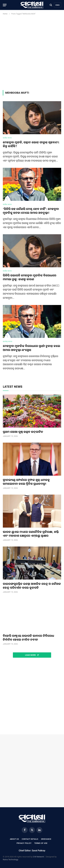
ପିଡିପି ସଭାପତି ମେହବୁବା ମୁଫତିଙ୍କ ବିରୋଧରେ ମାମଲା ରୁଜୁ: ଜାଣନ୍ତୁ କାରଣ (30, 277)
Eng (58, 5)
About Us (14, 839)
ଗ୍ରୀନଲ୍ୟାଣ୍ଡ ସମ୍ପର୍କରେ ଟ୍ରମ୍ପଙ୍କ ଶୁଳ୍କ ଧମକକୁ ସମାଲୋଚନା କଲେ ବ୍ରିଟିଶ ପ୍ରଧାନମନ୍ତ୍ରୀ (26, 482)
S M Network (38, 857)
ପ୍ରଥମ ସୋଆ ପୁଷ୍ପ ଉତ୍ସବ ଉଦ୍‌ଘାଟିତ (23, 432)
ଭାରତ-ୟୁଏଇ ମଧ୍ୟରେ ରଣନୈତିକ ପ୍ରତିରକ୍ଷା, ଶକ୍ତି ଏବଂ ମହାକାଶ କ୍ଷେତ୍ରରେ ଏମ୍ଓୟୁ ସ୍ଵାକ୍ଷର (31, 534)
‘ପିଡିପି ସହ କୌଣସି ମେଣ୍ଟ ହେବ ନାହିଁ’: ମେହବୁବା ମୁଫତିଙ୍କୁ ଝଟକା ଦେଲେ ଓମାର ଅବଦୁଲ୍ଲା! (31, 211)
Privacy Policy (24, 843)
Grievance (46, 839)
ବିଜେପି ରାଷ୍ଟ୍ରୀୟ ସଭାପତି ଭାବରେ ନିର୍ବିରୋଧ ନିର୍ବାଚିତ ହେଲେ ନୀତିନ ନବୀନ (28, 638)
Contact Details (30, 839)
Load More (32, 655)
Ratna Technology (10, 859)
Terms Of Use (41, 843)
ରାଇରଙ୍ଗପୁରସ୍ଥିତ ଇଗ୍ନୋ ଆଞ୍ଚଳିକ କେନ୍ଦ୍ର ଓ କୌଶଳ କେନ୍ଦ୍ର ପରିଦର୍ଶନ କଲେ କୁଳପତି (32, 586)
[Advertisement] (32, 52)
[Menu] (5, 5)
